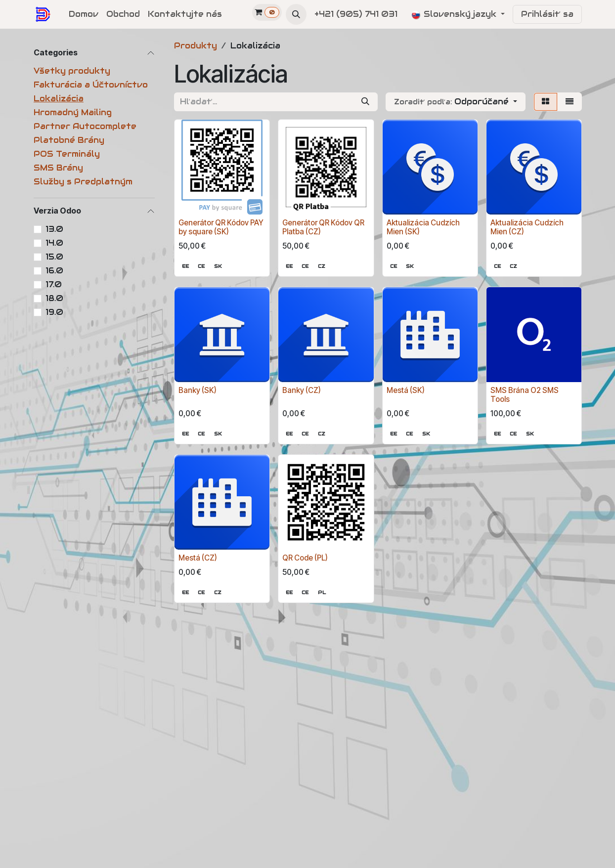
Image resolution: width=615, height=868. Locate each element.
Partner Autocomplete (85, 126)
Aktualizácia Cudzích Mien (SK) (423, 227)
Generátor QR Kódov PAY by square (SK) (221, 227)
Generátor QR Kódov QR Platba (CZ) (323, 227)
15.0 (54, 257)
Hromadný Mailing (73, 112)
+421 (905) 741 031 (357, 14)
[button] (296, 14)
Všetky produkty (72, 71)
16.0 (54, 271)
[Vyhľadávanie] (365, 102)
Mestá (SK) (406, 390)
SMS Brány (58, 168)
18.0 (54, 298)
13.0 (54, 229)
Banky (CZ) (302, 390)
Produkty (196, 46)
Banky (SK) (198, 390)
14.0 (54, 243)
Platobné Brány (69, 140)
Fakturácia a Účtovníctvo (91, 85)
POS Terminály (67, 154)
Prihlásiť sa (547, 14)
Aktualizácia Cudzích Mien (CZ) (527, 227)
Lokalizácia (59, 99)
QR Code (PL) (305, 558)
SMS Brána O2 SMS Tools (525, 395)
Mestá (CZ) (198, 558)
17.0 (54, 284)
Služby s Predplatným (83, 182)
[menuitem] (84, 14)
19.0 (54, 312)
